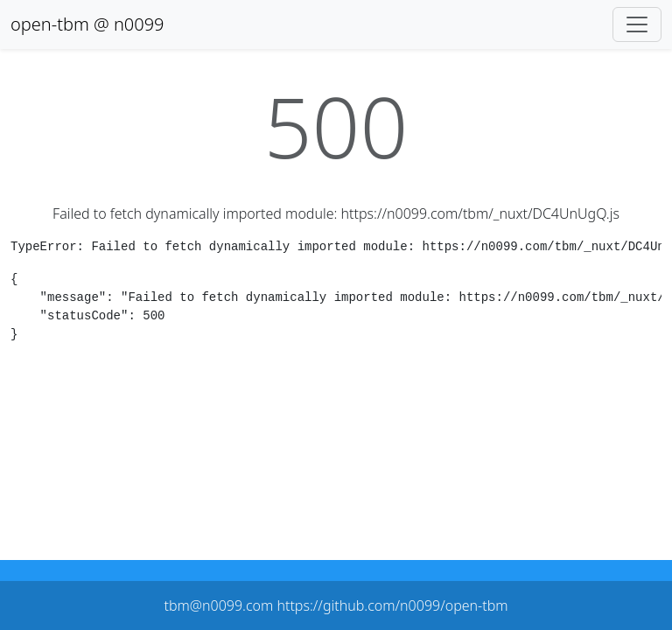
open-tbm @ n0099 (87, 24)
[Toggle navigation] (637, 24)
